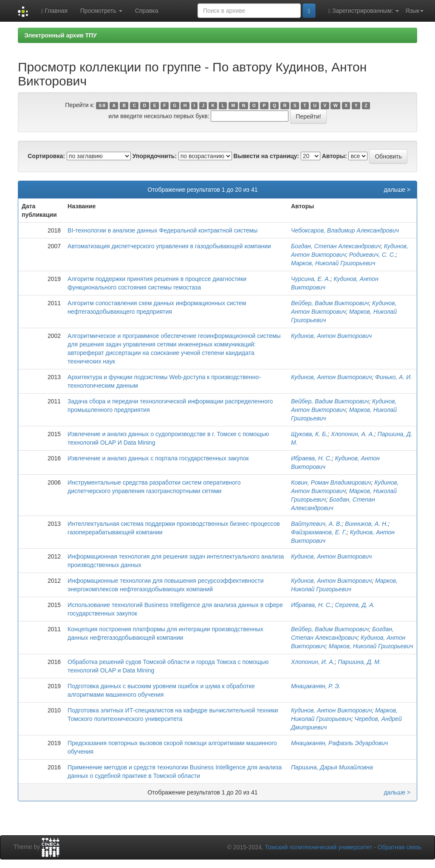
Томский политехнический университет (319, 847)
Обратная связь (400, 847)
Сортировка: (46, 156)
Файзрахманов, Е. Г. (319, 532)
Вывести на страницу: (266, 156)
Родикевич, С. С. (372, 255)
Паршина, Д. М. (359, 662)
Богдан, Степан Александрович (336, 246)
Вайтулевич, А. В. (316, 524)
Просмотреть (101, 11)
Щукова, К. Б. (309, 434)
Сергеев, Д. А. (355, 605)
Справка (147, 11)
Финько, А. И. (394, 377)
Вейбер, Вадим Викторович (330, 303)
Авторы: (335, 156)
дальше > (397, 190)
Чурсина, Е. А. (311, 279)
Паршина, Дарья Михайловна (332, 767)
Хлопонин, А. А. (353, 434)
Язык (414, 11)
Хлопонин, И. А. (313, 662)
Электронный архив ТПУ (61, 35)
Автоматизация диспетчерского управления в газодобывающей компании (169, 246)
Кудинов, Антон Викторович (331, 336)
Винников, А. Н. (366, 524)
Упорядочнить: (155, 156)
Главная (54, 11)
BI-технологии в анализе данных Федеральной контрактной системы (162, 230)
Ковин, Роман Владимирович (331, 482)
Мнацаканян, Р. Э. (316, 686)
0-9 (102, 105)
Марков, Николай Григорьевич (333, 263)
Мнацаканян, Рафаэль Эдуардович (339, 743)
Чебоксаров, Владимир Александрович (345, 230)
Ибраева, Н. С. (311, 458)
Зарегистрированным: (364, 11)
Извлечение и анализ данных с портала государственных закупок (158, 458)
